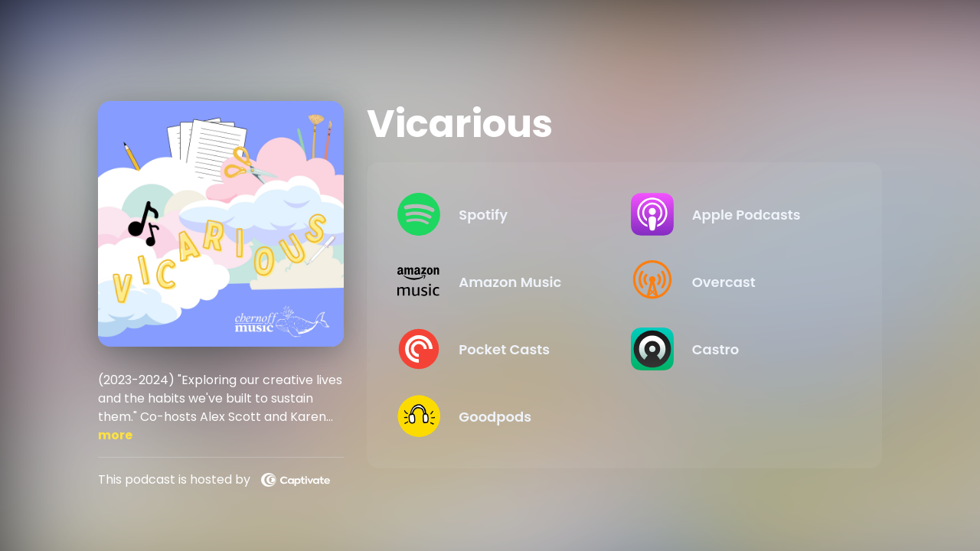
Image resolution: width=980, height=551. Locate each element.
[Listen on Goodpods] (501, 416)
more (115, 435)
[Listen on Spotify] (501, 214)
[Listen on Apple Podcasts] (735, 214)
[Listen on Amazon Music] (501, 282)
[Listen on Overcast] (735, 282)
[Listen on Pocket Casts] (501, 349)
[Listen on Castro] (735, 349)
